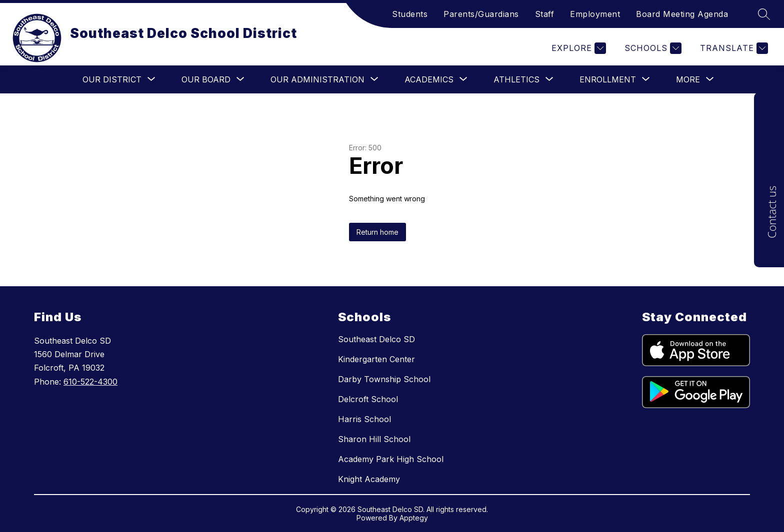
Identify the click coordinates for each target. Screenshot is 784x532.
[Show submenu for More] (688, 79)
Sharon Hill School (374, 439)
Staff (545, 14)
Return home (377, 232)
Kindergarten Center (376, 359)
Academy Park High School (391, 459)
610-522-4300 (90, 382)
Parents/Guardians (481, 14)
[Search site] (764, 14)
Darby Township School (384, 379)
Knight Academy (369, 479)
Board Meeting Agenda (682, 14)
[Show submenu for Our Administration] (317, 79)
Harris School (364, 419)
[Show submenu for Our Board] (206, 79)
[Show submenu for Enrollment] (608, 79)
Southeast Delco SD (376, 339)
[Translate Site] (733, 48)
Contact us (771, 212)
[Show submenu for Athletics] (516, 79)
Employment (595, 14)
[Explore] (577, 48)
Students (410, 14)
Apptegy (414, 518)
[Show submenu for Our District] (112, 79)
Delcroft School (368, 399)
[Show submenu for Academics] (429, 79)
